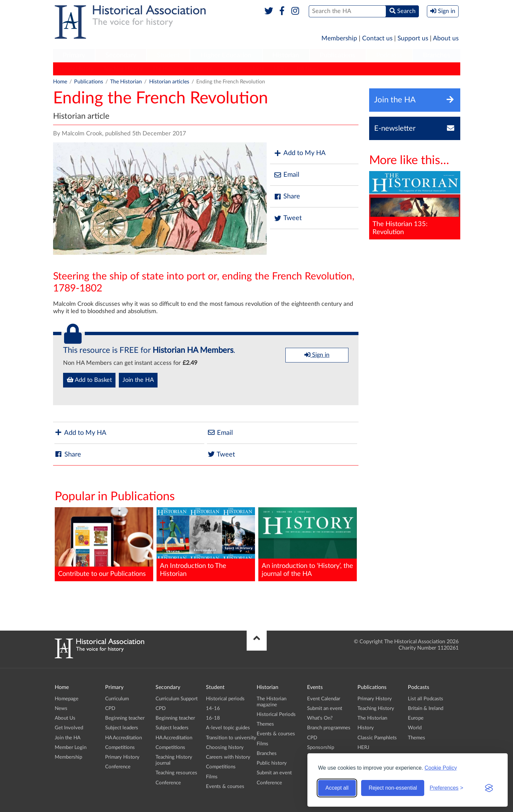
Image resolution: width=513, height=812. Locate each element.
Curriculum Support (177, 699)
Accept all (337, 788)
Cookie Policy (441, 768)
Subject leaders (122, 728)
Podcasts (389, 55)
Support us (413, 39)
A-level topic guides (228, 728)
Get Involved (69, 728)
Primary (74, 55)
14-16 (213, 708)
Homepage (67, 699)
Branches (437, 55)
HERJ (280, 69)
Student (168, 55)
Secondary (121, 55)
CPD (110, 708)
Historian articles (169, 82)
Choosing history (225, 747)
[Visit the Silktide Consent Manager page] (489, 788)
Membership (339, 39)
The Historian (168, 69)
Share (287, 197)
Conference (118, 767)
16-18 (213, 718)
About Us (65, 718)
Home (60, 82)
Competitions (120, 747)
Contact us (377, 39)
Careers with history (228, 757)
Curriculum (117, 699)
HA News (308, 69)
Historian (286, 55)
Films (212, 777)
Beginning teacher (125, 718)
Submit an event (274, 773)
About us (446, 39)
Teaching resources (176, 773)
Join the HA (138, 380)
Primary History (75, 69)
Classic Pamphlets (243, 69)
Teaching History (123, 69)
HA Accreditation (123, 738)
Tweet (288, 218)
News (61, 708)
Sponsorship (321, 747)
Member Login (71, 747)
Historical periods (225, 699)
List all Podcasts (426, 699)
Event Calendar (324, 699)
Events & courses (225, 786)
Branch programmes (329, 728)
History (203, 69)
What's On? (320, 718)
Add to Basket (89, 380)
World (415, 728)
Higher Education (226, 55)
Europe (416, 718)
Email (286, 175)
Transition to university (231, 738)
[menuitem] (74, 56)
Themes (265, 724)
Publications (338, 55)
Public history (272, 763)
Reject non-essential (393, 788)
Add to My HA (300, 153)
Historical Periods (276, 714)
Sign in (317, 355)
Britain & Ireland (426, 708)
